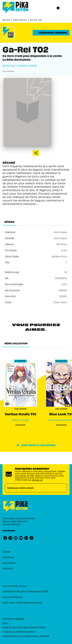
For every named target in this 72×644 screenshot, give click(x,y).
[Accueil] (15, 7)
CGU (5, 623)
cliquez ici (37, 480)
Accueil (6, 20)
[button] (51, 33)
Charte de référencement (19, 632)
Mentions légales (13, 619)
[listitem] (5, 538)
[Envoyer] (63, 488)
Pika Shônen (20, 20)
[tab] (9, 222)
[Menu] (62, 8)
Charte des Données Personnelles (24, 627)
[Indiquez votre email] (32, 488)
